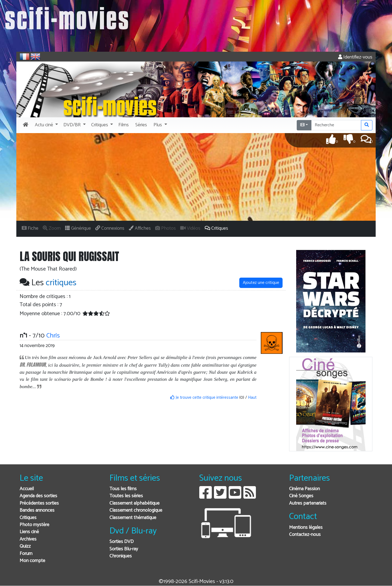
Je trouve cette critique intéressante (204, 398)
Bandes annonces (37, 510)
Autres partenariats (308, 503)
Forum (26, 554)
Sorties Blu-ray (124, 549)
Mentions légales (306, 528)
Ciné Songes (301, 496)
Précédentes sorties (39, 503)
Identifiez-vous (355, 57)
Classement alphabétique (134, 503)
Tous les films (123, 489)
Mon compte (32, 561)
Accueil (27, 489)
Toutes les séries (126, 496)
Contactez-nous (305, 535)
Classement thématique (133, 518)
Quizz (25, 546)
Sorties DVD (122, 542)
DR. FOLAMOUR (33, 365)
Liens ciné (29, 532)
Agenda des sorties (38, 496)
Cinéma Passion (304, 489)
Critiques (28, 518)
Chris (53, 336)
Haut (252, 398)
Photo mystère (34, 525)
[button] (46, 125)
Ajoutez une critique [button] (261, 283)
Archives (28, 539)
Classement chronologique (136, 510)
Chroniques (121, 556)
